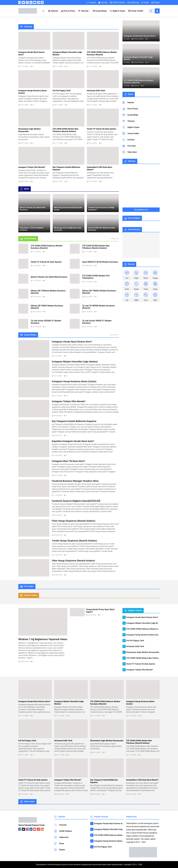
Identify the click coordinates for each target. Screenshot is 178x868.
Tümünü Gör (114, 239)
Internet (136, 86)
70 (33, 105)
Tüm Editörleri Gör (141, 210)
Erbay (128, 39)
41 (68, 66)
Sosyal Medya (139, 39)
